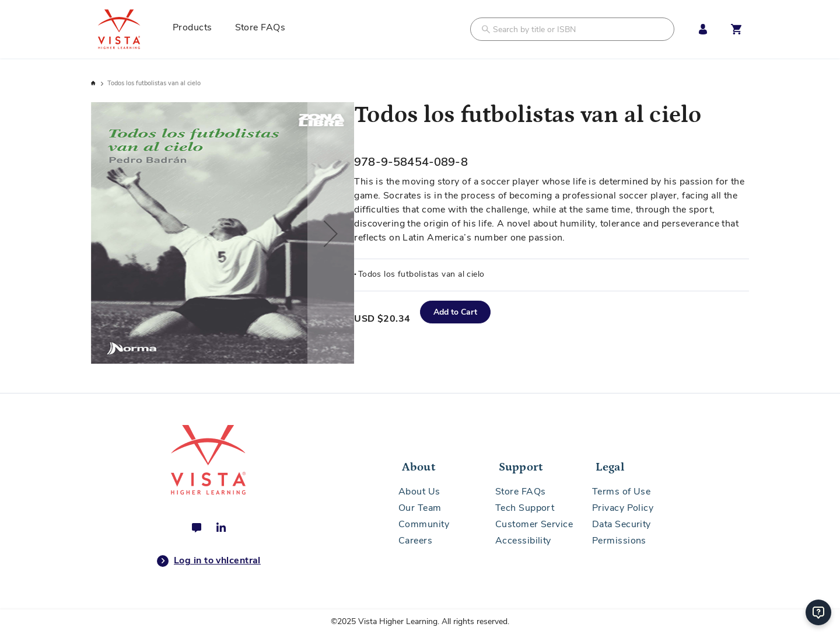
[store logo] (132, 29)
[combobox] (572, 29)
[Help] (818, 612)
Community (424, 524)
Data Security (622, 524)
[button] (331, 234)
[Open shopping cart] (736, 29)
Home (94, 83)
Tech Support (525, 508)
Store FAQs (521, 492)
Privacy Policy (623, 508)
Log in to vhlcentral (209, 561)
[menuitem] (197, 29)
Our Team (420, 508)
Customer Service (534, 524)
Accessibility (523, 541)
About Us (419, 492)
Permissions (619, 541)
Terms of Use (621, 492)
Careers (415, 541)
